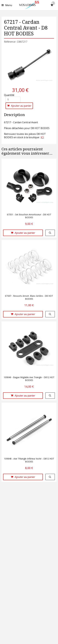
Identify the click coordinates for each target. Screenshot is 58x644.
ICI (42, 137)
